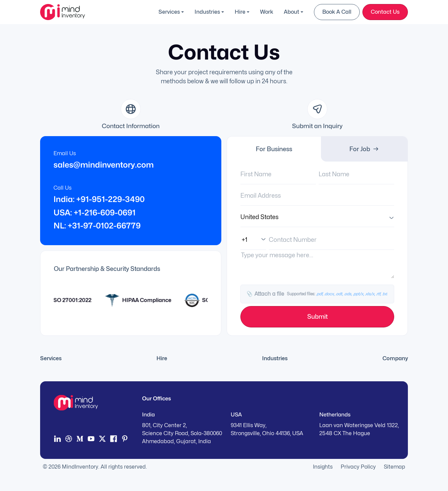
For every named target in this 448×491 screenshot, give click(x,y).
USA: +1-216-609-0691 (95, 213)
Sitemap (395, 467)
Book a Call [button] (337, 12)
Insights (323, 467)
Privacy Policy (358, 467)
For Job (364, 149)
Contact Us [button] (385, 12)
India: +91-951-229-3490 (99, 199)
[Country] (317, 217)
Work (267, 12)
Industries (207, 12)
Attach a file (316, 294)
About (292, 12)
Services (169, 12)
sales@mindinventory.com (104, 165)
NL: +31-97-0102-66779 (97, 226)
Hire (240, 12)
